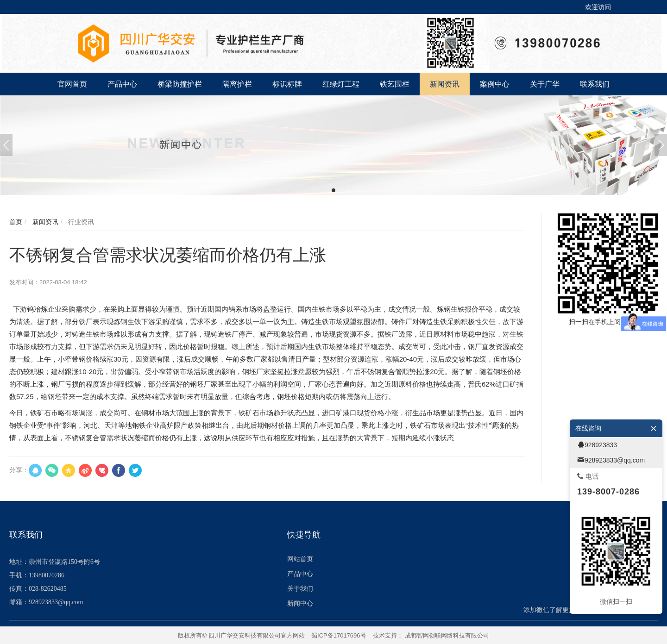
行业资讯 (80, 222)
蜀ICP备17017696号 (339, 635)
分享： (19, 470)
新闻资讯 (44, 222)
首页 (16, 222)
